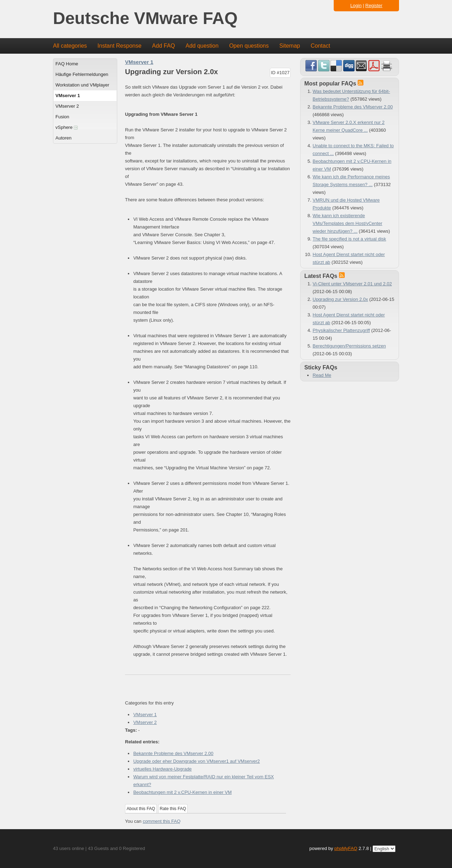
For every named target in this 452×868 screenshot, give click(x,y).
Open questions (249, 46)
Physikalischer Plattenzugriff (341, 330)
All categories (70, 46)
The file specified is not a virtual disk (349, 239)
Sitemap (290, 46)
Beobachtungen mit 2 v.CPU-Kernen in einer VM (182, 792)
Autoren (64, 138)
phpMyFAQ (346, 848)
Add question (202, 46)
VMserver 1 (68, 96)
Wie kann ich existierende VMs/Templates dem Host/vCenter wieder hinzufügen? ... (347, 223)
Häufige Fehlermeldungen (82, 74)
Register (374, 5)
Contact (320, 46)
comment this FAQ (162, 821)
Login (356, 5)
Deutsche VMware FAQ (145, 19)
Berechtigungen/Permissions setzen (349, 346)
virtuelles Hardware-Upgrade (162, 769)
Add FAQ (164, 46)
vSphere (67, 127)
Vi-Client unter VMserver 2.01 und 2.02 (352, 284)
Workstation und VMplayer (82, 85)
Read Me (322, 375)
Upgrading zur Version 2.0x (340, 299)
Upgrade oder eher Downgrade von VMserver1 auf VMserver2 (196, 761)
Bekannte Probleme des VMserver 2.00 (173, 753)
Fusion (62, 117)
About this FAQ (141, 809)
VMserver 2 (67, 106)
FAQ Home (67, 64)
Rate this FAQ (173, 809)
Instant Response (120, 46)
